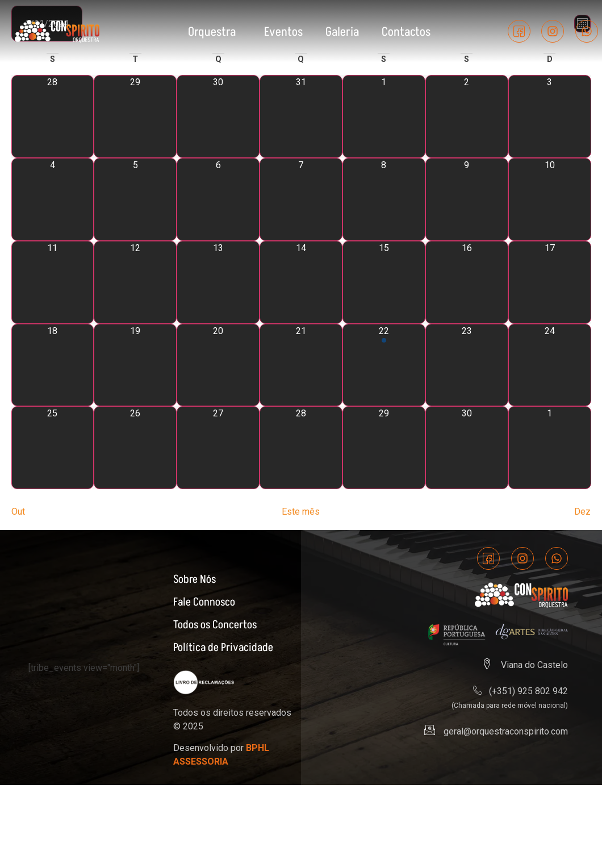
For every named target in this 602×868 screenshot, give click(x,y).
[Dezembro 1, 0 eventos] (550, 449)
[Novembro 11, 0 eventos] (53, 283)
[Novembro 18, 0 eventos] (53, 366)
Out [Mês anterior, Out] (18, 513)
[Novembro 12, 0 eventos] (135, 283)
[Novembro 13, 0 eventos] (218, 283)
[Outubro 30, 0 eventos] (218, 118)
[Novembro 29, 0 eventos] (384, 449)
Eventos (283, 31)
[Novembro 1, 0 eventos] (384, 118)
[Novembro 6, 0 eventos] (218, 201)
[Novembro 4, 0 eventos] (53, 201)
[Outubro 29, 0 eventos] (135, 118)
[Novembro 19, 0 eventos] (135, 366)
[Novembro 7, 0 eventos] (301, 201)
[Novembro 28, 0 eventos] (301, 449)
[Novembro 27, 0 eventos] (218, 449)
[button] (215, 31)
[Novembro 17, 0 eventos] (550, 283)
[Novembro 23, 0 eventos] (467, 366)
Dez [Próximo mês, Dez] (582, 513)
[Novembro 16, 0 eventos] (467, 283)
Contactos (406, 31)
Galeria (342, 31)
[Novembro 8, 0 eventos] (384, 201)
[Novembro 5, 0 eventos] (135, 201)
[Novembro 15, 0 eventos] (384, 283)
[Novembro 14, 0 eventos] (301, 283)
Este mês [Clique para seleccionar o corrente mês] (301, 513)
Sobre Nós (195, 580)
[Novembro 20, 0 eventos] (218, 366)
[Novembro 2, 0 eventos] (467, 118)
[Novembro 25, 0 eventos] (53, 449)
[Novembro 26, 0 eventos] (135, 449)
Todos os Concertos (215, 625)
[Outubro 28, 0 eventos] (53, 118)
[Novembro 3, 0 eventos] (550, 118)
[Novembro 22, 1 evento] (384, 366)
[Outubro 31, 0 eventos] (301, 118)
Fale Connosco (204, 603)
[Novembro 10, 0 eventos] (550, 201)
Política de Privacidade (223, 648)
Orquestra (212, 31)
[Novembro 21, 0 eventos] (301, 366)
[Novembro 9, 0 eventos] (467, 201)
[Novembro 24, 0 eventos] (550, 366)
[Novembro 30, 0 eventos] (467, 449)
